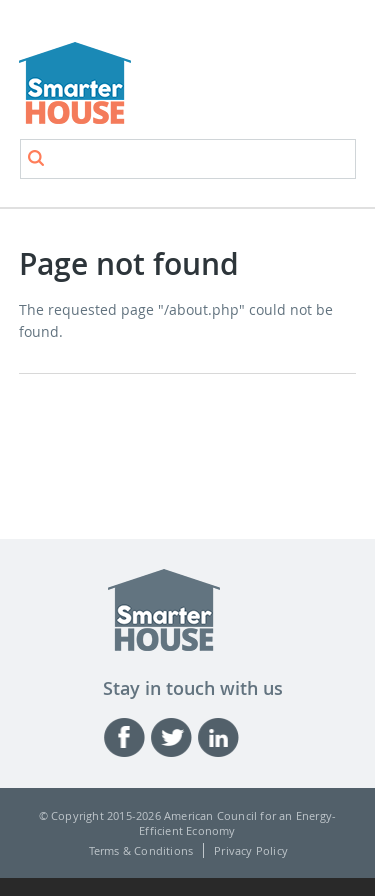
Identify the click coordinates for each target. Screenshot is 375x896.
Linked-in (220, 737)
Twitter (173, 737)
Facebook (126, 737)
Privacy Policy (251, 850)
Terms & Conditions (141, 850)
